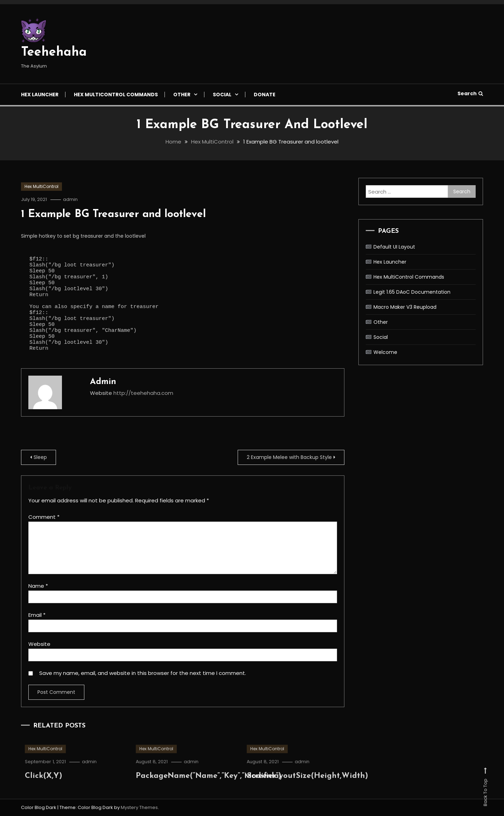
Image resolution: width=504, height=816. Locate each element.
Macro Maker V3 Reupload (405, 307)
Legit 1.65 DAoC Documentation (412, 292)
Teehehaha (54, 53)
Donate (265, 95)
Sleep (40, 457)
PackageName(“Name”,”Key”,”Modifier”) (209, 787)
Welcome (385, 352)
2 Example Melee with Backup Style (289, 457)
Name (38, 586)
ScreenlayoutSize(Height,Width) (307, 787)
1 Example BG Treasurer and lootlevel (113, 214)
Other (182, 95)
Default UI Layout (394, 247)
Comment (44, 517)
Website (39, 644)
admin (70, 199)
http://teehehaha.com (143, 393)
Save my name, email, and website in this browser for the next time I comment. (143, 673)
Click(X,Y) (44, 787)
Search (470, 93)
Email (37, 615)
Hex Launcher (40, 95)
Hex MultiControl (41, 186)
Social (222, 95)
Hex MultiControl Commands (116, 95)
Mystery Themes (139, 807)
